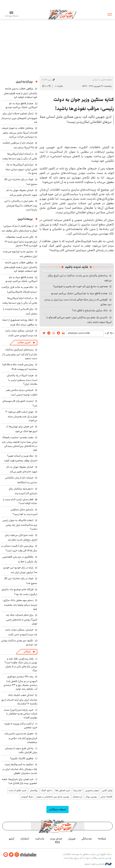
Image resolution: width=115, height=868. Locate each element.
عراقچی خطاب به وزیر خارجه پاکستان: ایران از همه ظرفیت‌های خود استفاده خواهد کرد (21, 93)
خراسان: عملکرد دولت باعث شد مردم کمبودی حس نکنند (21, 333)
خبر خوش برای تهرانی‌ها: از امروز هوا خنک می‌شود (22, 429)
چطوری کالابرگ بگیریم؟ (22, 758)
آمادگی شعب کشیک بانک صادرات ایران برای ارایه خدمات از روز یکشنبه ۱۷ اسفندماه (19, 699)
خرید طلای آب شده (18, 790)
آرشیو (12, 839)
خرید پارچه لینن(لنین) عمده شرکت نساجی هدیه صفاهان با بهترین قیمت (21, 714)
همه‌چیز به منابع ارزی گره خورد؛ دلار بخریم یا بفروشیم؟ (80, 286)
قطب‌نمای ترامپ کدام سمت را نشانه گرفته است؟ (20, 501)
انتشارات (25, 839)
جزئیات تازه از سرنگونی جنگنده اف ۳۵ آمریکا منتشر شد (20, 145)
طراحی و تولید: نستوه (98, 864)
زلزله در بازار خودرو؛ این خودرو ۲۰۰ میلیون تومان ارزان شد (20, 570)
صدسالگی (87, 839)
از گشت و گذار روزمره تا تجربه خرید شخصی (21, 726)
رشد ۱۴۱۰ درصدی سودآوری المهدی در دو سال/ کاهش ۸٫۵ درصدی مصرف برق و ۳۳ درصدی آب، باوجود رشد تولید (20, 683)
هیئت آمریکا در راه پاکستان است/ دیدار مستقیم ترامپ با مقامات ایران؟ (22, 380)
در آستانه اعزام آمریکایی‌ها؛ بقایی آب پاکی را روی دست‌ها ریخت (20, 156)
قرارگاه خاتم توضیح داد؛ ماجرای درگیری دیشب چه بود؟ (19, 592)
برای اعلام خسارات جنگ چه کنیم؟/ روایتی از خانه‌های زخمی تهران (22, 619)
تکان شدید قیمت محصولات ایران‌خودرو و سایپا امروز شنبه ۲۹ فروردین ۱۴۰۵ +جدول (21, 241)
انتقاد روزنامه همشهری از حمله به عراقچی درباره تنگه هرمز (20, 322)
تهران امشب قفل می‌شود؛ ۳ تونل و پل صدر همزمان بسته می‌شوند (21, 416)
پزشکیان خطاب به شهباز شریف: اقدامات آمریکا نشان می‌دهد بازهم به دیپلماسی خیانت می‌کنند (19, 132)
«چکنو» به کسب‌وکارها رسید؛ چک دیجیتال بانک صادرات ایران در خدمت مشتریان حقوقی (20, 769)
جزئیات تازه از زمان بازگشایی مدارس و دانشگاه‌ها (21, 480)
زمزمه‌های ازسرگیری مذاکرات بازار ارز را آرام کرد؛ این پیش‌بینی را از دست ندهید (20, 354)
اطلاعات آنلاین (62, 14)
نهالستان (34, 790)
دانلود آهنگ (46, 790)
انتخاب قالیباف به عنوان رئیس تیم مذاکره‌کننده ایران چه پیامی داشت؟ (20, 525)
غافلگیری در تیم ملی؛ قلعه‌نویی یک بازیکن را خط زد (20, 559)
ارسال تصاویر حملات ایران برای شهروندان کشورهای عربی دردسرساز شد (19, 118)
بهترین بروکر (91, 797)
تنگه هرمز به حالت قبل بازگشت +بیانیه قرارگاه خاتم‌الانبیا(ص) (19, 289)
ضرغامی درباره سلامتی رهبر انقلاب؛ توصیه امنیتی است (22, 392)
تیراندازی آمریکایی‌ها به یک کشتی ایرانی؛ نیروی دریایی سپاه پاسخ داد (21, 169)
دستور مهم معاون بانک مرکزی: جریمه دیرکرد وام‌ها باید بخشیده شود (20, 604)
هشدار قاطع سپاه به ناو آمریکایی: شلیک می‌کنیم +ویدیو (79, 293)
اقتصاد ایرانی (106, 797)
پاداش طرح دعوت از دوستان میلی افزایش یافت (21, 750)
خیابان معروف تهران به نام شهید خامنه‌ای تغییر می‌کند (22, 193)
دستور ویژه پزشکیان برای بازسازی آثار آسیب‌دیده (23, 491)
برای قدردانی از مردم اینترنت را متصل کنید (20, 311)
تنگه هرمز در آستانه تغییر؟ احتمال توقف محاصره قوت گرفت (21, 458)
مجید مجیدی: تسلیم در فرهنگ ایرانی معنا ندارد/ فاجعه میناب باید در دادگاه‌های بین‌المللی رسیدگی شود (19, 444)
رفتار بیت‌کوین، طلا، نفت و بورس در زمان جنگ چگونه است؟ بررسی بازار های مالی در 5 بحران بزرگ (21, 664)
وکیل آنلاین (107, 790)
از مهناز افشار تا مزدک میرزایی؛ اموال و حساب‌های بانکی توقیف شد (19, 228)
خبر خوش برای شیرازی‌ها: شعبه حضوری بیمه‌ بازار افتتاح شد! (19, 781)
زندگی (95, 80)
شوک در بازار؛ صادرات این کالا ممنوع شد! (21, 182)
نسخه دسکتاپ (57, 809)
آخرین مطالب (24, 343)
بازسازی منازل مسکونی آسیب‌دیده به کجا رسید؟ (24, 512)
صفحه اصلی (106, 80)
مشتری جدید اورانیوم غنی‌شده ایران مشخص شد (20, 254)
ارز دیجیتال (77, 797)
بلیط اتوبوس (27, 797)
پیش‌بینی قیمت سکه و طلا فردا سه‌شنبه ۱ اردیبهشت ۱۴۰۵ (20, 367)
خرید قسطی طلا (63, 790)
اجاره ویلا (78, 790)
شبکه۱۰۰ (102, 839)
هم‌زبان (72, 839)
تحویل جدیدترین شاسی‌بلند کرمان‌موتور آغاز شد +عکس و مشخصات (21, 738)
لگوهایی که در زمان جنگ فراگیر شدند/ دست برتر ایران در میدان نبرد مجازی (78, 302)
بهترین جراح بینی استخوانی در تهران (53, 797)
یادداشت (40, 839)
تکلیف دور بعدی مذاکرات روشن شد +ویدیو (19, 642)
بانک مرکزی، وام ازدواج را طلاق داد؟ (90, 310)
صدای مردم (56, 839)
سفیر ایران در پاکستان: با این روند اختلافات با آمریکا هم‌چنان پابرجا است (21, 205)
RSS (57, 842)
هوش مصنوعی (92, 790)
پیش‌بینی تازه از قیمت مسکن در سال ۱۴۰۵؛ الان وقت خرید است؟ (19, 548)
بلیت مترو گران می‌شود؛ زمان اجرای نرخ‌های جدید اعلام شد (21, 537)
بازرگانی (27, 652)
